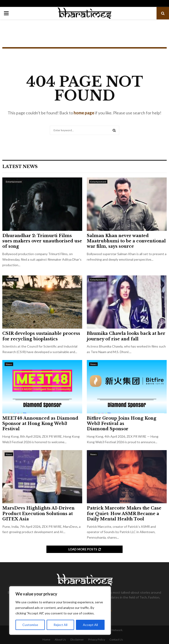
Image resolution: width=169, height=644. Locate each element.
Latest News (20, 167)
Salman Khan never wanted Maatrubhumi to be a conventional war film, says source (126, 241)
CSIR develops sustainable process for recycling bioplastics (41, 336)
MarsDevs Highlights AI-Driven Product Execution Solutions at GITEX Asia (38, 514)
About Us (60, 639)
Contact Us (116, 639)
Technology (12, 280)
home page (84, 113)
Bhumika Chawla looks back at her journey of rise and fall (126, 336)
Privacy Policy (97, 639)
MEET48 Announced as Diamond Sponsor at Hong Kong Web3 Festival (40, 424)
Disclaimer (77, 639)
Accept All (90, 625)
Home (46, 639)
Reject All (60, 625)
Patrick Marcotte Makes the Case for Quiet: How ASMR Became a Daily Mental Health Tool (124, 514)
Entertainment (14, 182)
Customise (30, 625)
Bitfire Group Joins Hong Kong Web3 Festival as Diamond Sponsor (122, 424)
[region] (60, 610)
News (9, 364)
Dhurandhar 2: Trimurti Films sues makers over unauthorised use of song (42, 241)
